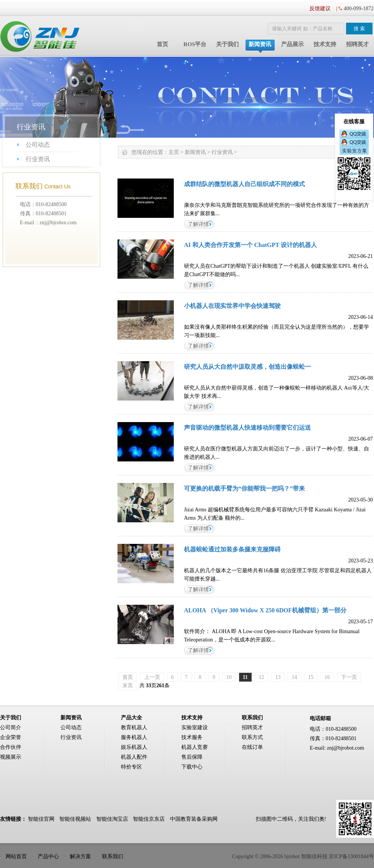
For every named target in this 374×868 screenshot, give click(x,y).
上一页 (152, 677)
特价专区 (131, 767)
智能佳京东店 (149, 819)
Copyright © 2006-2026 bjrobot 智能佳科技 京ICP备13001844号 (303, 856)
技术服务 (192, 737)
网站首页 (16, 856)
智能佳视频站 (75, 819)
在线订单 (252, 747)
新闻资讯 (260, 44)
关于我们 (227, 44)
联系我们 (113, 856)
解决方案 (80, 856)
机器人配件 (134, 757)
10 (229, 677)
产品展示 (292, 44)
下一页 (349, 677)
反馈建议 (320, 9)
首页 (162, 44)
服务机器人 (134, 737)
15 (311, 677)
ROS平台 (195, 44)
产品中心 (48, 856)
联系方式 (252, 737)
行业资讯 (38, 159)
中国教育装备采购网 (194, 819)
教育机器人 (134, 727)
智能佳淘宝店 (112, 819)
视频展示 (11, 757)
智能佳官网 (41, 819)
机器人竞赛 (195, 747)
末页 (128, 686)
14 (294, 677)
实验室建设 (195, 727)
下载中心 (192, 767)
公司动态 (38, 145)
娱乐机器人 (134, 747)
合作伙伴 (11, 747)
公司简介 (11, 727)
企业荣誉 (11, 737)
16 (327, 677)
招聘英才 (357, 44)
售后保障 (192, 757)
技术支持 (325, 44)
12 (261, 677)
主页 (174, 152)
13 (278, 677)
